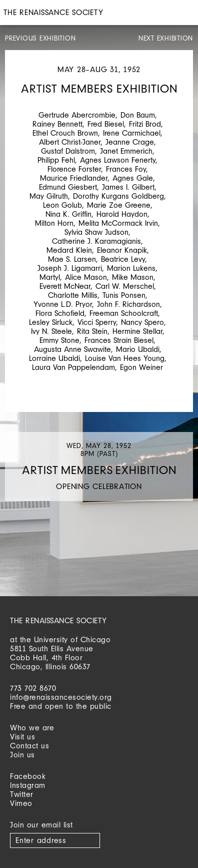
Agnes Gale (133, 178)
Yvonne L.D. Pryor (63, 304)
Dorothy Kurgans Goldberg (118, 196)
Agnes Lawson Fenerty (118, 160)
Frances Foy (126, 169)
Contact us (29, 746)
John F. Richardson (128, 304)
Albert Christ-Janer (70, 142)
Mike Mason (133, 277)
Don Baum (138, 115)
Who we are (32, 728)
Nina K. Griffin (68, 214)
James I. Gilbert (128, 187)
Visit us (22, 737)
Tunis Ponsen (124, 295)
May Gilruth (49, 196)
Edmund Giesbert (68, 187)
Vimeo (21, 803)
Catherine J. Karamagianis (96, 241)
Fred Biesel (106, 124)
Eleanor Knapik (122, 250)
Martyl (50, 277)
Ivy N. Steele (51, 331)
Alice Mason (86, 277)
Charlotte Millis (73, 295)
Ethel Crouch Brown (65, 133)
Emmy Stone (59, 340)
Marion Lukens (131, 268)
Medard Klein (69, 250)
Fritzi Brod (145, 124)
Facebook (28, 776)
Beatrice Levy (123, 259)
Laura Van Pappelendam (73, 367)
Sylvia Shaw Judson (96, 232)
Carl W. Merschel (125, 286)
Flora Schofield (60, 313)
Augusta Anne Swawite (72, 349)
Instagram (28, 785)
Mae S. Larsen (72, 259)
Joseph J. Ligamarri (70, 268)
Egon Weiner (141, 367)
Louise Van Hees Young (125, 358)
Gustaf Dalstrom (68, 151)
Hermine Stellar (137, 331)
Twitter (22, 794)
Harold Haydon (122, 214)
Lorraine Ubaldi (54, 358)
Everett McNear (65, 286)
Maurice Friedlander (74, 178)
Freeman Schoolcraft (124, 313)
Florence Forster (74, 169)
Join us (22, 755)
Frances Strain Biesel (119, 340)
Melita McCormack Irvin (118, 223)
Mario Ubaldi (138, 349)
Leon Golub (62, 205)
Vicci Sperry (97, 322)
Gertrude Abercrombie (77, 115)
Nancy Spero (142, 322)
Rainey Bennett (57, 124)
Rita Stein (92, 331)
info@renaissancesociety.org (61, 697)
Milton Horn (54, 223)
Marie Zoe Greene (119, 205)
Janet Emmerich (126, 151)
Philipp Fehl (56, 160)
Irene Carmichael (132, 133)
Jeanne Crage (130, 142)
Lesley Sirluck (51, 322)
